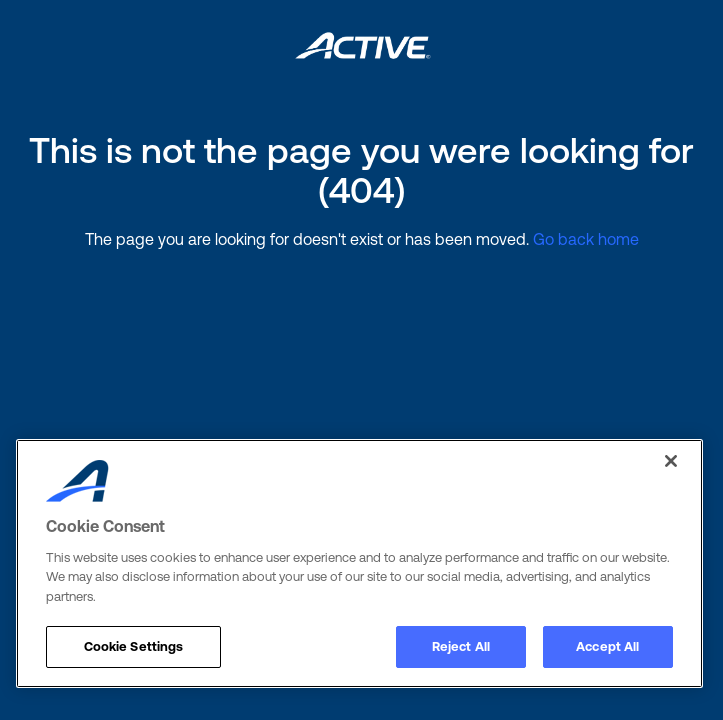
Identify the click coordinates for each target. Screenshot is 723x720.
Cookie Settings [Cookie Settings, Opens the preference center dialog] (134, 646)
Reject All (461, 646)
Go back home (586, 239)
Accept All (607, 646)
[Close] (671, 461)
